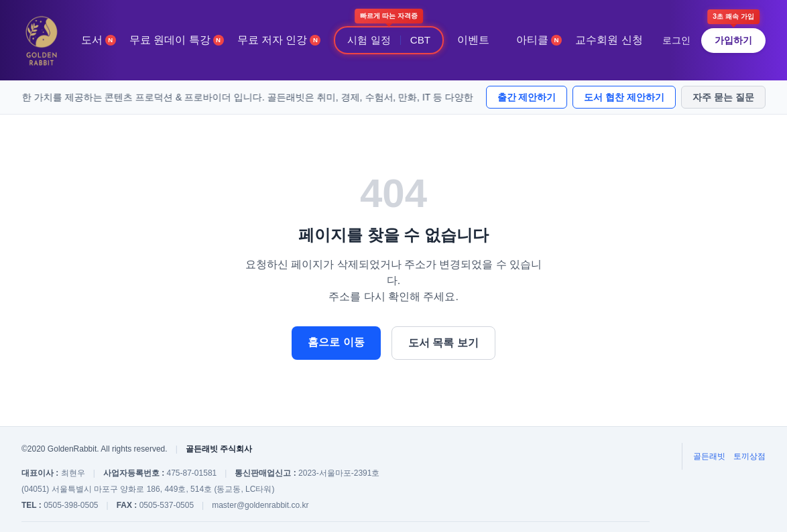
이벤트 (473, 40)
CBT (420, 40)
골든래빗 (709, 456)
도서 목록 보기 (443, 343)
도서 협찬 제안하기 (624, 97)
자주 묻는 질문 (723, 97)
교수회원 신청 (609, 40)
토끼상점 (749, 456)
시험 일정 (369, 40)
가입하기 (733, 40)
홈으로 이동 (336, 342)
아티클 (539, 40)
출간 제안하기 (527, 97)
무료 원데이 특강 (177, 40)
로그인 (676, 40)
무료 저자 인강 (279, 40)
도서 (99, 40)
